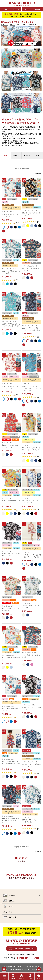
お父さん (16, 155)
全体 (5, 155)
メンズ (5, 9)
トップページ (5, 25)
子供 (38, 155)
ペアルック (12, 25)
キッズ (27, 9)
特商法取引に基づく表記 (12, 966)
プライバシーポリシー (32, 966)
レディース (16, 9)
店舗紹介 (38, 9)
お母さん (27, 155)
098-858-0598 (29, 958)
